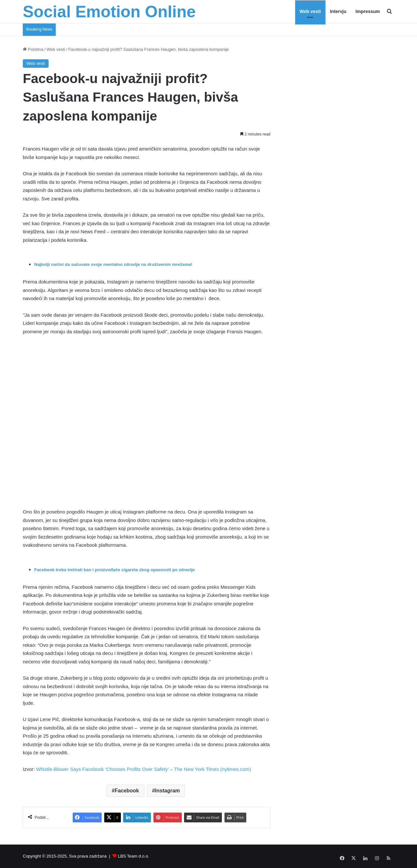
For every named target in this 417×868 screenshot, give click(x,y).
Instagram (167, 791)
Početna (33, 49)
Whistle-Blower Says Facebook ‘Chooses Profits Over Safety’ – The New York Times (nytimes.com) (144, 769)
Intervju (338, 11)
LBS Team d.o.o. (134, 856)
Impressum (368, 11)
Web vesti (310, 11)
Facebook (127, 791)
